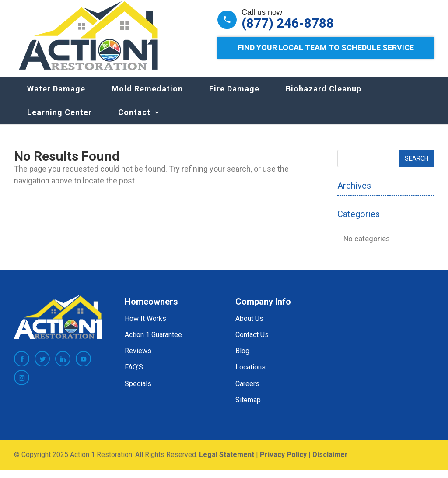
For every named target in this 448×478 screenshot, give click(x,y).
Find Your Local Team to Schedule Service (326, 47)
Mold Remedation (147, 97)
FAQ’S (134, 376)
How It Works (145, 327)
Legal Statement (227, 463)
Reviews (138, 360)
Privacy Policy (283, 463)
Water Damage (56, 97)
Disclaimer (330, 463)
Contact (134, 121)
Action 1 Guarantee (153, 343)
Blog (242, 360)
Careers (247, 392)
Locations (250, 376)
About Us (249, 327)
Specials (138, 392)
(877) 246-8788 (288, 23)
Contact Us (252, 343)
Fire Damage (234, 97)
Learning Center (59, 121)
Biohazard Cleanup (324, 97)
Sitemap (248, 409)
